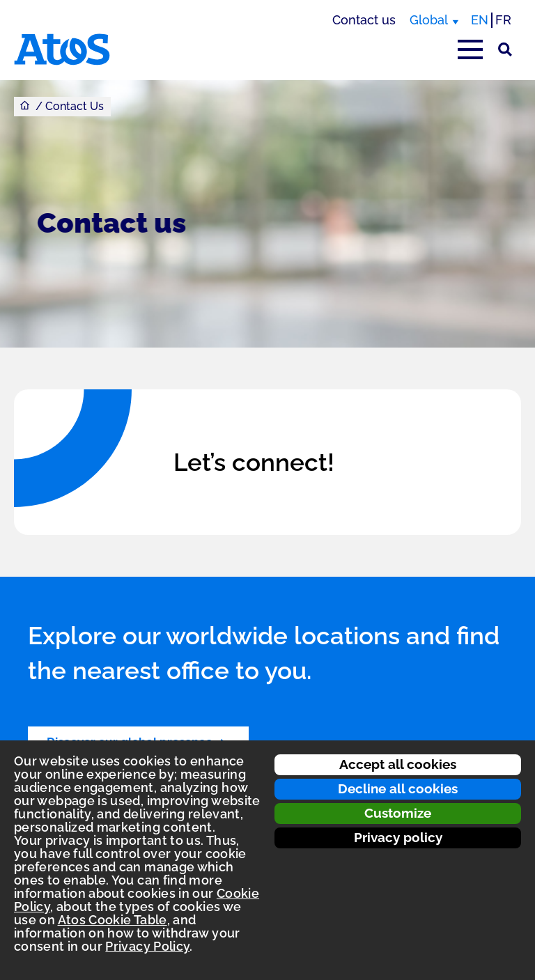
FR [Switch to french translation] (503, 20)
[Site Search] (505, 49)
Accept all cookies (398, 764)
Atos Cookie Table (113, 920)
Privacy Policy (147, 946)
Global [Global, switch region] (429, 20)
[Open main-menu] (470, 49)
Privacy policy (398, 837)
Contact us (364, 20)
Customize (398, 813)
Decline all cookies (398, 788)
